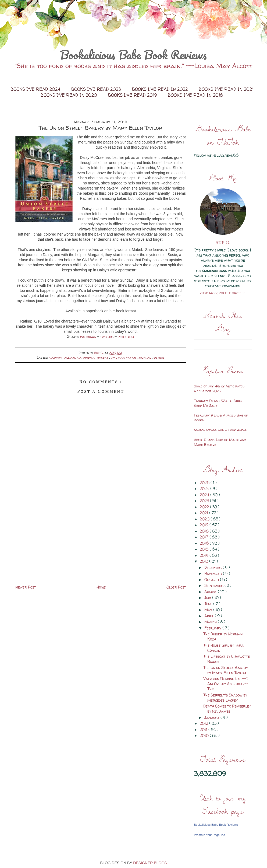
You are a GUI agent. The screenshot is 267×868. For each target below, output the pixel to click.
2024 (205, 495)
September (214, 585)
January (212, 717)
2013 (204, 561)
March (211, 622)
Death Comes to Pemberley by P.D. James (227, 709)
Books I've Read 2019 (133, 95)
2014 (205, 555)
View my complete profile (223, 293)
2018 (205, 531)
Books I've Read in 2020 (70, 95)
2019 (205, 525)
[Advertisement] (101, 546)
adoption (56, 357)
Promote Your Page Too (209, 835)
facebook (88, 336)
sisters (159, 357)
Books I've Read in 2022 (161, 89)
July (208, 598)
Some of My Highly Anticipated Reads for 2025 (219, 388)
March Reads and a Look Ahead (220, 430)
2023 (205, 501)
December (213, 567)
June (209, 604)
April (210, 616)
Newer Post (26, 587)
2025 (205, 489)
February (213, 628)
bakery (103, 357)
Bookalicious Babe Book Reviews (133, 55)
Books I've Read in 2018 (195, 95)
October (212, 580)
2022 (205, 507)
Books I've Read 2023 (97, 89)
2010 (205, 735)
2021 (204, 513)
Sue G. (223, 242)
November (214, 573)
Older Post (176, 587)
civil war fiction (124, 357)
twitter (107, 336)
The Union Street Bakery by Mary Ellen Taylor (226, 670)
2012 (204, 723)
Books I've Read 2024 (36, 89)
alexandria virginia (80, 357)
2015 (205, 549)
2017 (205, 537)
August (211, 592)
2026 (205, 483)
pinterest (126, 336)
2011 (204, 729)
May (209, 610)
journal (145, 357)
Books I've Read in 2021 (226, 89)
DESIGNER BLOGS (150, 863)
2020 (205, 519)
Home (101, 587)
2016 (205, 543)
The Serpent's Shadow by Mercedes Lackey (225, 698)
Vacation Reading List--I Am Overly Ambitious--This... (226, 684)
